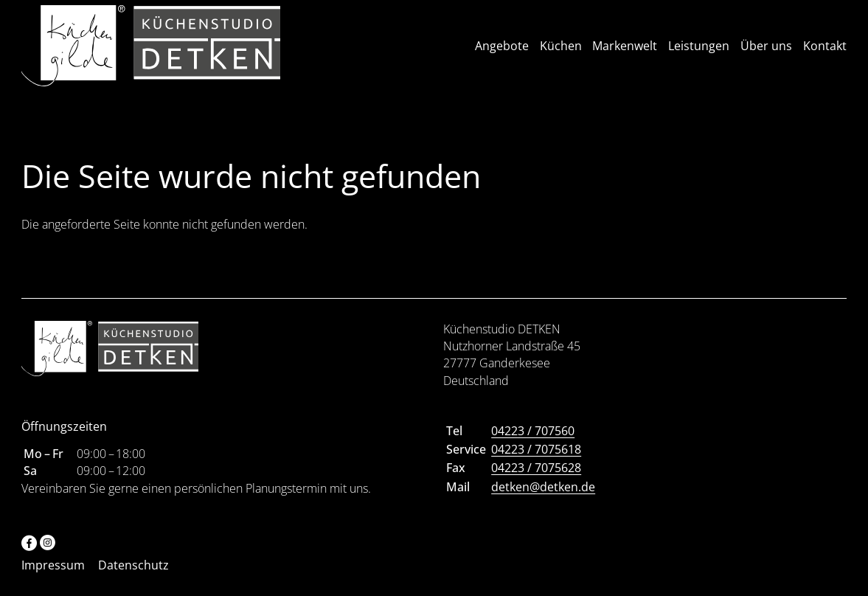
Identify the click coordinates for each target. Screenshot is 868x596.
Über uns (766, 51)
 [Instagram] (48, 553)
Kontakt (825, 51)
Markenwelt (625, 51)
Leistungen (699, 51)
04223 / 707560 (533, 442)
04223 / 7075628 (536, 479)
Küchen (561, 51)
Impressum (53, 576)
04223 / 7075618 (536, 460)
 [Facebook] (29, 553)
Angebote (502, 51)
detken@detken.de (543, 497)
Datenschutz (133, 576)
